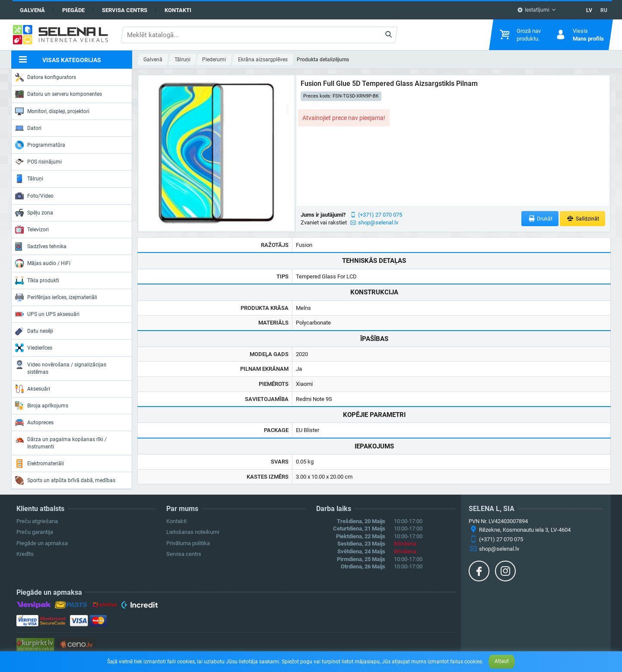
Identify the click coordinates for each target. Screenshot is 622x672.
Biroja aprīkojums (42, 406)
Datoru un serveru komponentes (59, 94)
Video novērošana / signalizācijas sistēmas (61, 368)
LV (589, 10)
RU (604, 10)
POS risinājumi (38, 161)
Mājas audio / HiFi (43, 263)
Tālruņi (29, 179)
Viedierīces (34, 348)
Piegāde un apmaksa (42, 543)
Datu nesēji (34, 331)
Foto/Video (34, 196)
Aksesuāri (33, 389)
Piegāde (73, 10)
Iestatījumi (533, 10)
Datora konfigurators (46, 77)
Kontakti (178, 10)
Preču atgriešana (37, 521)
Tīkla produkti (37, 281)
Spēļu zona (34, 213)
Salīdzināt (582, 219)
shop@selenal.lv (378, 222)
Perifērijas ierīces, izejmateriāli (56, 297)
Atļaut (502, 661)
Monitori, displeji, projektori (52, 111)
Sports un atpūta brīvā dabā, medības (65, 480)
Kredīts (25, 554)
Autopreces (34, 423)
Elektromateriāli (40, 464)
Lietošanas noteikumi (193, 532)
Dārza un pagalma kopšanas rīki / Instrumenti (61, 442)
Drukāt (540, 219)
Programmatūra (40, 145)
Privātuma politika (188, 543)
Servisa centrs (125, 10)
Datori (28, 128)
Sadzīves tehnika (41, 246)
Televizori (32, 230)
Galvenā (32, 10)
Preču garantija (35, 532)
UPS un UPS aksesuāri (47, 314)
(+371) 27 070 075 (380, 215)
